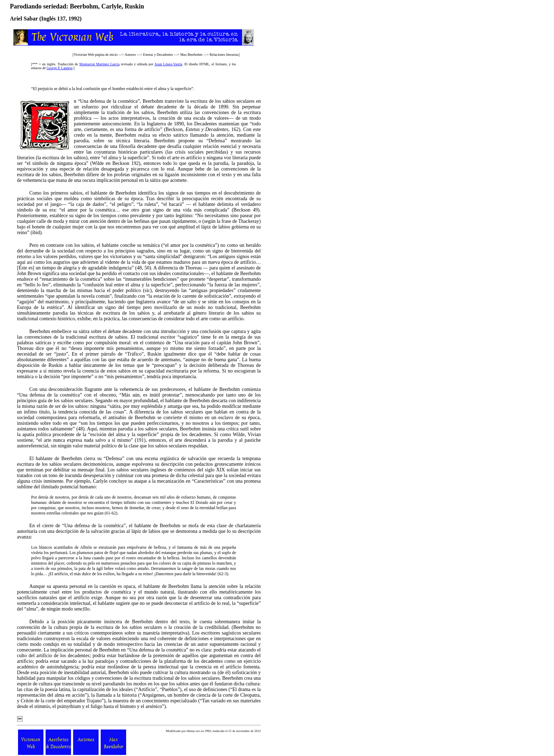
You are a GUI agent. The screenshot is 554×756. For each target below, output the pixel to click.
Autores (130, 55)
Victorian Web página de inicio (96, 55)
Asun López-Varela (168, 64)
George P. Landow (60, 68)
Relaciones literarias (224, 55)
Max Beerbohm (191, 55)
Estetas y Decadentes (158, 55)
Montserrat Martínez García (99, 64)
